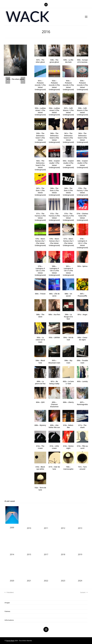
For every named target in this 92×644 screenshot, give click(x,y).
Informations (9, 620)
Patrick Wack (10, 641)
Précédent (9, 592)
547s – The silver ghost (15, 79)
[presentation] (8, 80)
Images (7, 603)
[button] (86, 17)
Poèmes (7, 611)
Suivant (84, 592)
